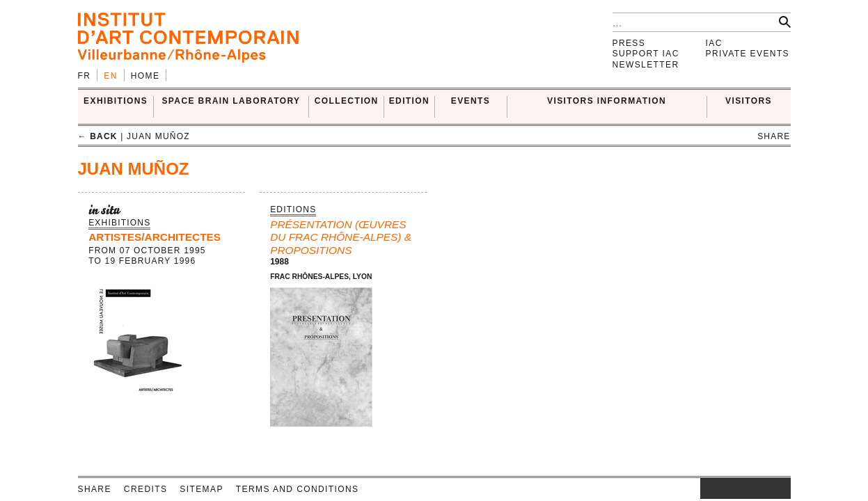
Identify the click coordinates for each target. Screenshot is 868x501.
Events (471, 101)
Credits (145, 489)
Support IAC (646, 54)
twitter (739, 488)
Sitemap (201, 489)
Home (145, 76)
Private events (748, 54)
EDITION (409, 101)
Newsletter (646, 65)
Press (629, 43)
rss (780, 488)
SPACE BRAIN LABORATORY (231, 101)
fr (85, 76)
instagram (707, 488)
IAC (714, 43)
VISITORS (749, 101)
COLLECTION (347, 101)
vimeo (759, 488)
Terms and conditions (298, 489)
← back (98, 136)
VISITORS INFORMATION (607, 101)
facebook (721, 488)
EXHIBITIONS (116, 101)
